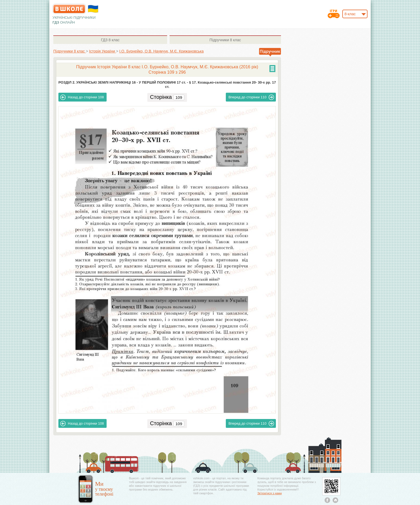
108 (82, 97)
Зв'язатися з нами (270, 493)
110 (251, 97)
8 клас (110, 40)
